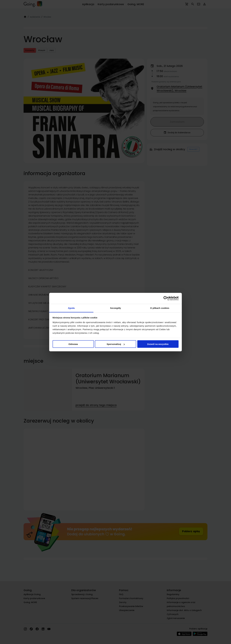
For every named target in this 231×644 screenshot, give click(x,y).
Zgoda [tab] (71, 308)
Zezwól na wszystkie (158, 344)
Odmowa (73, 344)
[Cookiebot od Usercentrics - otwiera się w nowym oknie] (166, 298)
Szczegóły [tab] (115, 308)
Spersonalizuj (116, 344)
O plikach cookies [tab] (160, 308)
